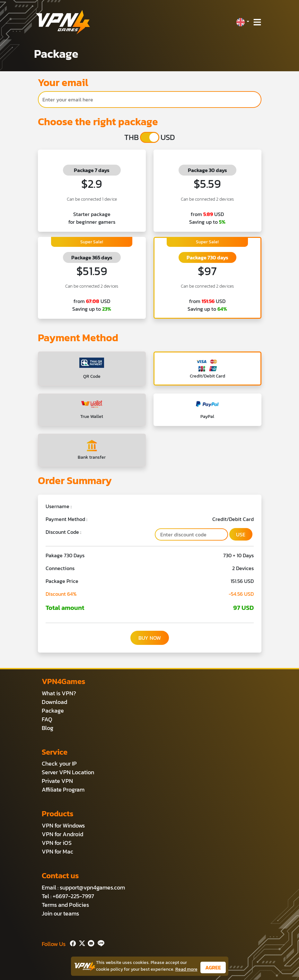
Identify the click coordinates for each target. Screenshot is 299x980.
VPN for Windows (63, 825)
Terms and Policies (65, 905)
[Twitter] (81, 943)
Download (54, 702)
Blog (48, 728)
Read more (186, 969)
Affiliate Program (63, 789)
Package (53, 711)
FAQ (47, 719)
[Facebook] (72, 943)
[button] (242, 22)
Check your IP (59, 763)
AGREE (213, 967)
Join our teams (60, 913)
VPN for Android (62, 834)
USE (241, 534)
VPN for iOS (57, 843)
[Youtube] (90, 943)
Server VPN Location (68, 772)
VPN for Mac (57, 851)
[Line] (100, 943)
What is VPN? (59, 693)
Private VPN (57, 781)
